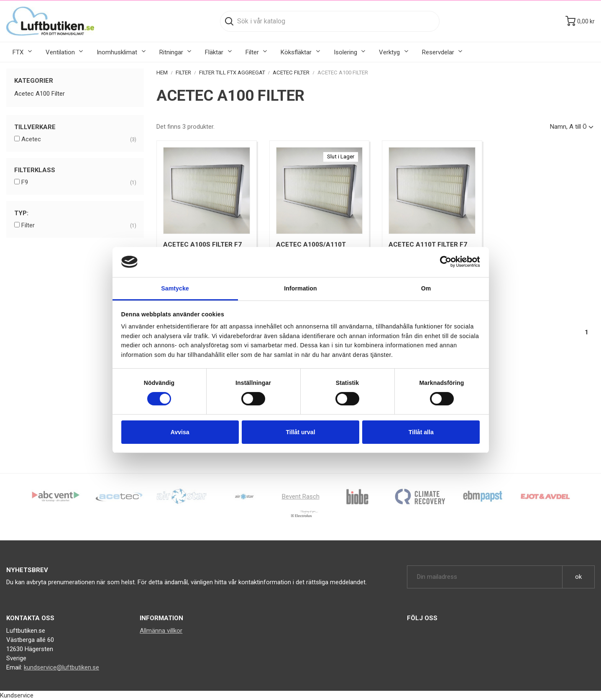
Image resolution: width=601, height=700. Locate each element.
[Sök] (330, 21)
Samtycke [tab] (175, 288)
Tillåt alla (421, 432)
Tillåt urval (300, 432)
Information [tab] (300, 288)
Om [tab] (426, 288)
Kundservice (17, 695)
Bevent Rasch (301, 496)
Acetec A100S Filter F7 (202, 244)
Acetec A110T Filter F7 (428, 244)
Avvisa (180, 432)
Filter (79, 226)
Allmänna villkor (161, 631)
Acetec (79, 140)
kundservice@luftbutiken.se (61, 667)
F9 (79, 183)
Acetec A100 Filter (40, 94)
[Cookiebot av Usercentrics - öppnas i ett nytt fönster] (443, 262)
